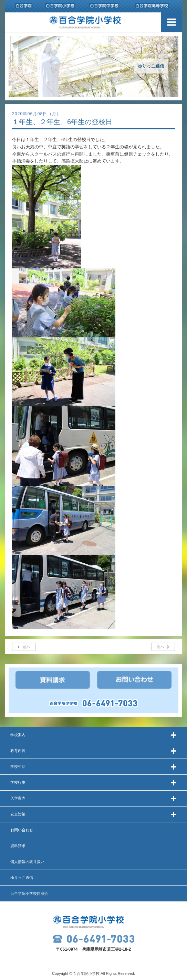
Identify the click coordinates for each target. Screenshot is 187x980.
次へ (160, 647)
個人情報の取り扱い (27, 862)
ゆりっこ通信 (22, 878)
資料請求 (18, 846)
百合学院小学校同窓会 (29, 893)
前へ (27, 647)
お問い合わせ (22, 830)
